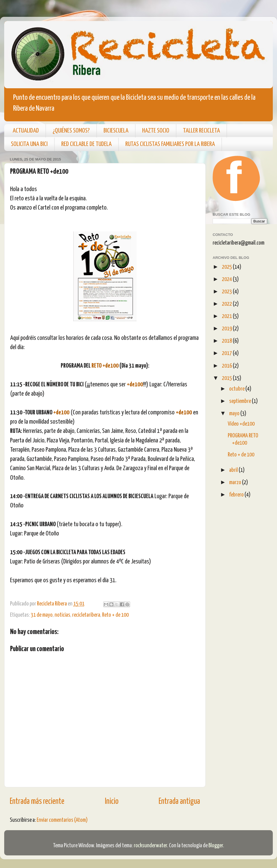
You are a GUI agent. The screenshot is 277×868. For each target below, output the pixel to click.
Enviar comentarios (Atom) (62, 820)
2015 (227, 378)
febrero (237, 495)
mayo (235, 414)
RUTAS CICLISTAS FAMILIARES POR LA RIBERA (170, 144)
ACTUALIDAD (26, 131)
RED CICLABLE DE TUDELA (86, 144)
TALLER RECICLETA (201, 131)
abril (234, 470)
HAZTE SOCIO (156, 131)
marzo (236, 482)
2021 (227, 316)
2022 (227, 304)
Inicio (112, 802)
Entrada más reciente (37, 802)
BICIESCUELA (116, 131)
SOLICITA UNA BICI (29, 144)
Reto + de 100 (115, 615)
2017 (227, 353)
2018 (227, 341)
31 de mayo (42, 615)
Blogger (216, 846)
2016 (227, 366)
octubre (237, 389)
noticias (62, 615)
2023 (227, 292)
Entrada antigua (179, 802)
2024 (227, 279)
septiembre (240, 401)
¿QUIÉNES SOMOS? (71, 131)
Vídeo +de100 (241, 424)
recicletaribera (86, 615)
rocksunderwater (150, 846)
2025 (227, 267)
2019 (227, 329)
